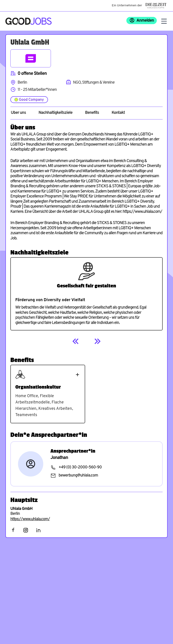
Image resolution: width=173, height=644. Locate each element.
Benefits (92, 113)
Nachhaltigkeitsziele (56, 113)
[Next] (97, 341)
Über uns (18, 113)
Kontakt (118, 113)
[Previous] (76, 341)
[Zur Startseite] (28, 21)
